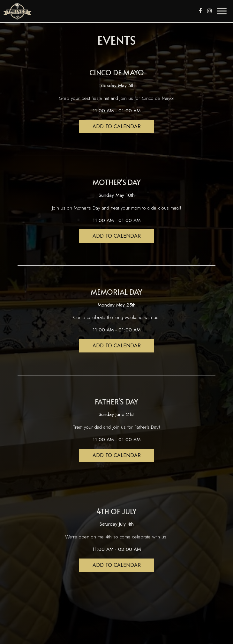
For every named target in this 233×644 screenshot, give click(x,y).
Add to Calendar (117, 126)
